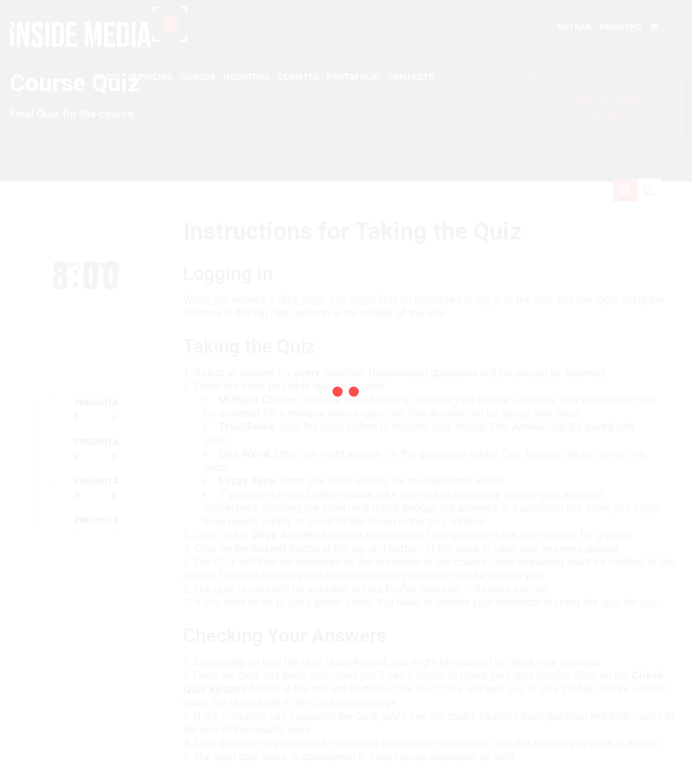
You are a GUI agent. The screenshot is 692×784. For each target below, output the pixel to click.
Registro (620, 27)
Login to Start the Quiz (605, 107)
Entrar (574, 27)
